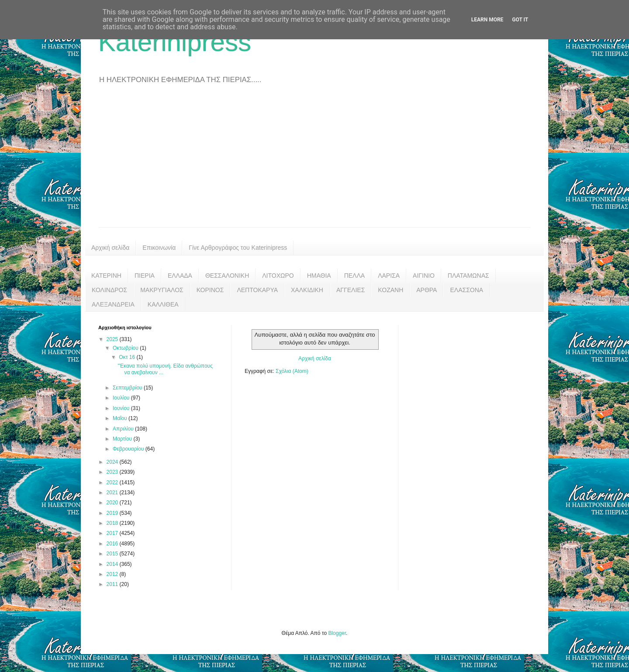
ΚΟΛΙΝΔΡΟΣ (109, 290)
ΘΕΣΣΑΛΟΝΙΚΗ (227, 276)
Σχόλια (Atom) (292, 371)
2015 (113, 554)
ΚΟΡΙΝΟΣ (210, 290)
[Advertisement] (314, 162)
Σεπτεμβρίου (128, 388)
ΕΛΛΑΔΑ (180, 276)
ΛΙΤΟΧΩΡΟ (278, 276)
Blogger (337, 633)
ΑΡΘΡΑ (427, 290)
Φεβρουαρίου (129, 449)
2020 (113, 503)
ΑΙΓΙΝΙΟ (424, 276)
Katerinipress (175, 42)
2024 (113, 462)
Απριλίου (124, 429)
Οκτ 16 (128, 357)
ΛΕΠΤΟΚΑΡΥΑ (257, 290)
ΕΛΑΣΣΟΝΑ (467, 290)
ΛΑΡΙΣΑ (389, 276)
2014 (113, 564)
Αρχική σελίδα (110, 248)
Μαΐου (121, 418)
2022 (113, 482)
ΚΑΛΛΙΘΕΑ (163, 304)
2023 (113, 472)
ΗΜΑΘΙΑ (319, 276)
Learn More (487, 20)
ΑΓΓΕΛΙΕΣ (351, 290)
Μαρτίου (123, 439)
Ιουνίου (122, 408)
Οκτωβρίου (126, 348)
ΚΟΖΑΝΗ (391, 290)
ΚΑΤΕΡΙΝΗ (106, 276)
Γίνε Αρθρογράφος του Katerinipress (238, 248)
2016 (113, 544)
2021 (113, 493)
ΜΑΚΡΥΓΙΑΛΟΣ (162, 290)
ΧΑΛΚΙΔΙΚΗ (307, 290)
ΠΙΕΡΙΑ (145, 276)
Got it (520, 20)
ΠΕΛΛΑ (355, 276)
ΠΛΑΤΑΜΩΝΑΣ (468, 276)
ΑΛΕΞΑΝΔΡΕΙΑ (113, 304)
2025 (113, 339)
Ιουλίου (122, 398)
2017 (113, 533)
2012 (113, 574)
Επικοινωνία (159, 248)
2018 (113, 523)
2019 (113, 513)
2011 (113, 584)
